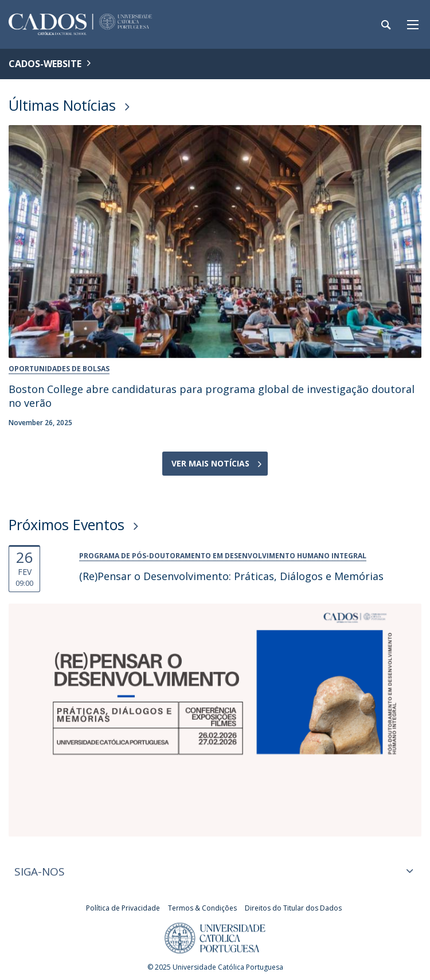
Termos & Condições (202, 908)
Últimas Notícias (62, 105)
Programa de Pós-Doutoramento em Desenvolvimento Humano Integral (223, 556)
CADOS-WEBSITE (45, 64)
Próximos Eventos (67, 524)
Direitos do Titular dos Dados (293, 908)
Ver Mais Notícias (210, 463)
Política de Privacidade (123, 908)
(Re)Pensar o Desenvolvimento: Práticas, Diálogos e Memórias (231, 576)
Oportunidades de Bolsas (59, 369)
